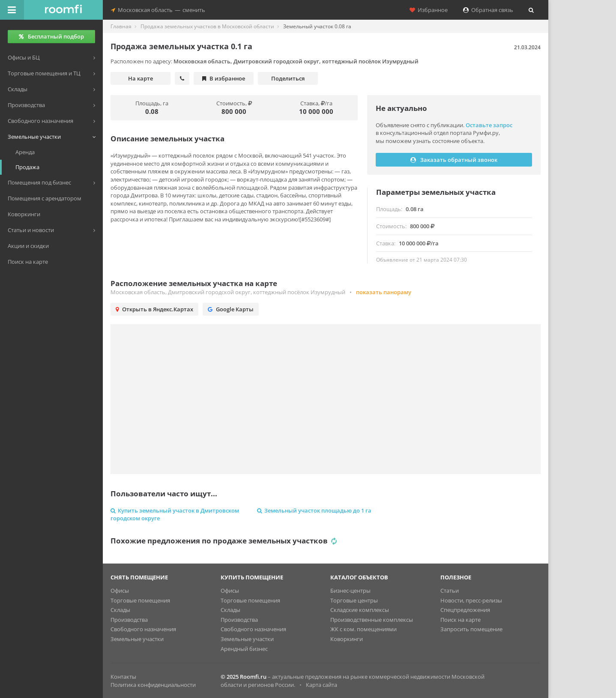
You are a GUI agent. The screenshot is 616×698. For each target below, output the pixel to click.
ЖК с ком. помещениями (363, 629)
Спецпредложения (465, 610)
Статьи (450, 591)
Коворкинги (347, 639)
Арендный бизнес (244, 649)
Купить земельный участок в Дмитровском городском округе (175, 515)
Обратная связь (488, 10)
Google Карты (231, 309)
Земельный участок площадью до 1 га (314, 510)
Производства (129, 620)
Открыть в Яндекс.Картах (154, 309)
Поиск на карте (461, 620)
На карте (141, 78)
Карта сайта (321, 685)
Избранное (429, 10)
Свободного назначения (143, 629)
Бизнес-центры (350, 591)
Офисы (120, 591)
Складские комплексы (360, 610)
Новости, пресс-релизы (471, 600)
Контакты (123, 677)
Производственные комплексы (372, 620)
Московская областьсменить (158, 10)
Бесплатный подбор (51, 36)
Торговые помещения (140, 600)
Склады (120, 610)
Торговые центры (354, 600)
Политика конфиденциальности (153, 685)
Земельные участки (137, 639)
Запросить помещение (471, 629)
